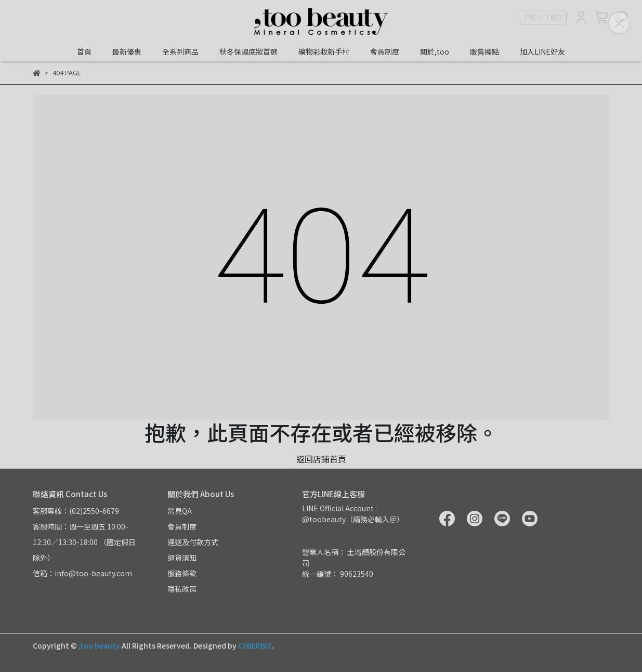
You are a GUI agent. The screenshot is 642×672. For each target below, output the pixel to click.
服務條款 (182, 573)
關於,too (435, 51)
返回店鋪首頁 (321, 459)
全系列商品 (180, 51)
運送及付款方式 (193, 542)
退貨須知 (182, 558)
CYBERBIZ (255, 645)
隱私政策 (182, 589)
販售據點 (484, 51)
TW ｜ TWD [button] (543, 17)
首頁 (84, 51)
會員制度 (385, 51)
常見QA (180, 511)
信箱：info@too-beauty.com (82, 573)
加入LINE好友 (542, 51)
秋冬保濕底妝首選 (248, 51)
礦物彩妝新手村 (324, 51)
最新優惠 (127, 51)
